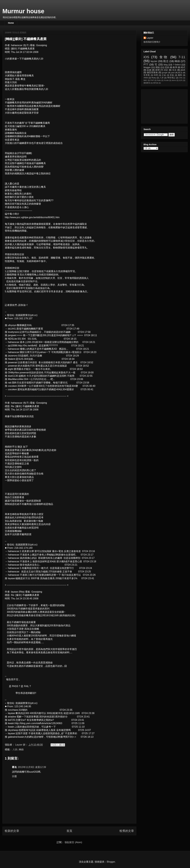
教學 (175, 67)
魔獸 (180, 75)
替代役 (156, 83)
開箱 (158, 67)
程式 (183, 67)
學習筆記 (171, 78)
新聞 (158, 70)
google (165, 73)
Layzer (150, 38)
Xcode (166, 80)
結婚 (149, 70)
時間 (156, 75)
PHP (152, 80)
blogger (147, 67)
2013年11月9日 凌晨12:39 (32, 767)
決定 (166, 70)
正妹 (164, 75)
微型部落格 (152, 72)
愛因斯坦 (147, 83)
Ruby (154, 78)
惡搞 (167, 67)
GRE (181, 78)
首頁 (69, 831)
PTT (146, 65)
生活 (174, 70)
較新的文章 (12, 831)
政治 (180, 73)
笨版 (172, 75)
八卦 (15, 749)
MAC (145, 80)
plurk (183, 70)
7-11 (182, 57)
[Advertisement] (159, 106)
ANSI (146, 78)
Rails (159, 80)
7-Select (177, 65)
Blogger (111, 862)
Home (11, 23)
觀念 (166, 61)
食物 (164, 57)
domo (174, 80)
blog (166, 65)
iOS (146, 57)
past (173, 73)
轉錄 (21, 749)
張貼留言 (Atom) (73, 842)
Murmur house (23, 11)
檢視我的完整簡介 (152, 42)
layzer (154, 61)
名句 (181, 80)
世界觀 (147, 75)
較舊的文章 (127, 831)
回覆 (14, 776)
